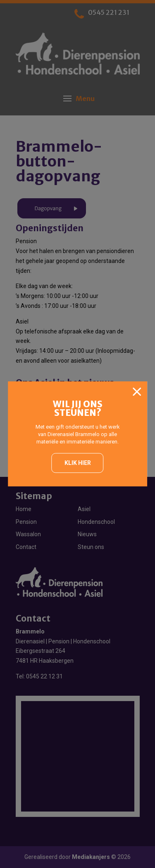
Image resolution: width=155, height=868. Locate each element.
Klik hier (78, 463)
